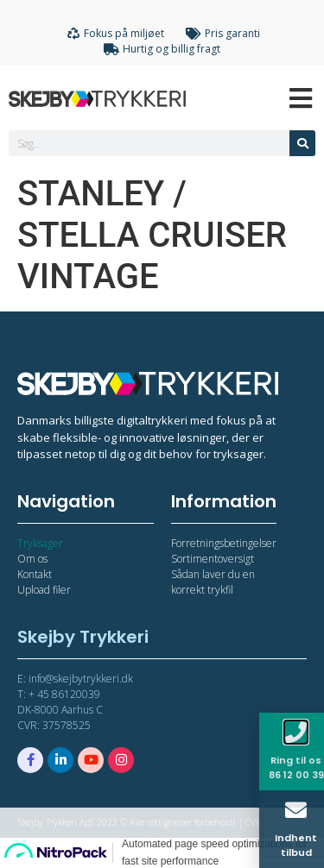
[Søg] (302, 143)
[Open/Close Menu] (300, 98)
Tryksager (40, 543)
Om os (32, 559)
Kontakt (35, 574)
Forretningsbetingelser (224, 543)
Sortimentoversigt (213, 559)
